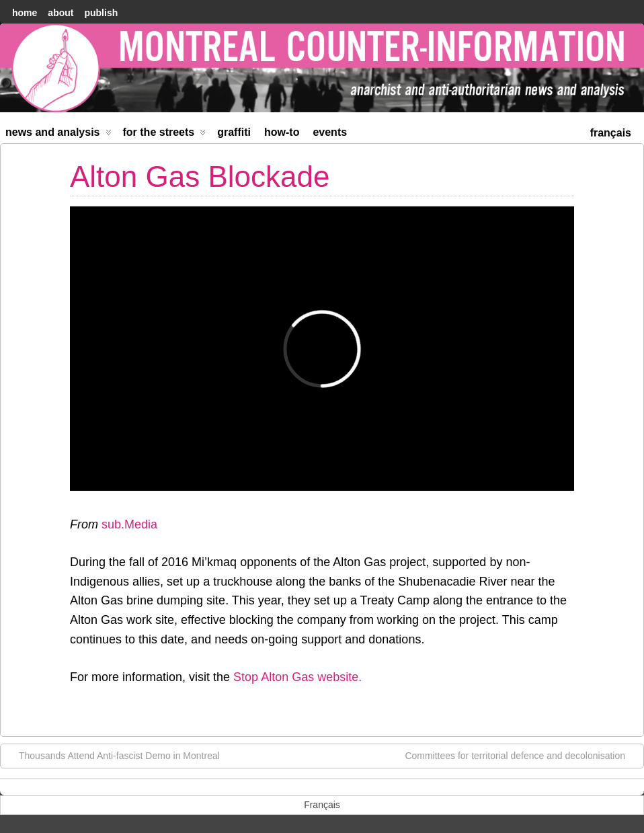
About (61, 13)
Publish (101, 13)
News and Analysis (58, 135)
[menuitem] (611, 131)
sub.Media (129, 524)
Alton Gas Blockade (200, 176)
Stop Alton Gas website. (297, 677)
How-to (282, 132)
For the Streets (165, 135)
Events (330, 132)
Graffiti (234, 132)
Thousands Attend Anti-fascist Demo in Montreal (113, 755)
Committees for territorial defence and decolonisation (522, 755)
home (25, 13)
